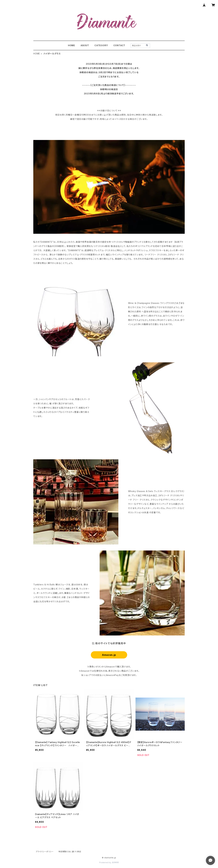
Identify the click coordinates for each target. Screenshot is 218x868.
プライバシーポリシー (45, 852)
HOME (72, 45)
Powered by (109, 862)
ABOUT (85, 45)
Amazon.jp (109, 655)
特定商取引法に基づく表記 (70, 852)
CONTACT (119, 45)
